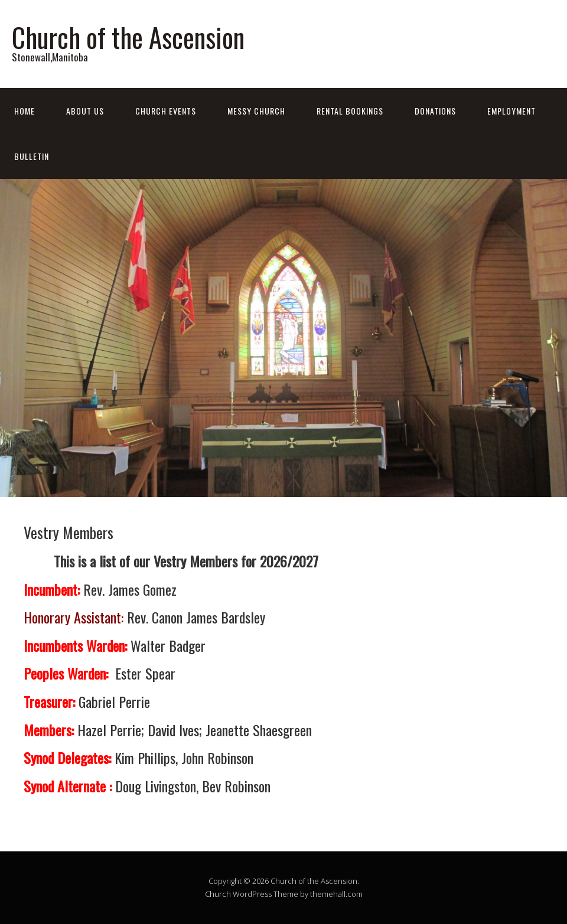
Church (218, 894)
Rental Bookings (350, 111)
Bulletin (32, 156)
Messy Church (256, 111)
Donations (435, 111)
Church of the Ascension (128, 37)
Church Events (166, 111)
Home (25, 111)
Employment (511, 111)
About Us (85, 111)
